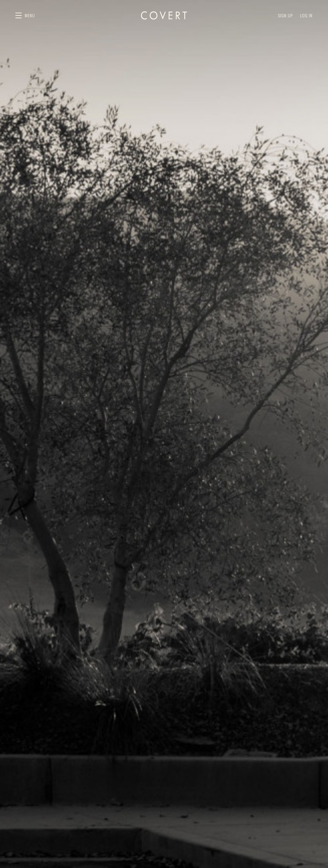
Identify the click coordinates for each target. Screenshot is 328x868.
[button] (25, 15)
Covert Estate (164, 15)
